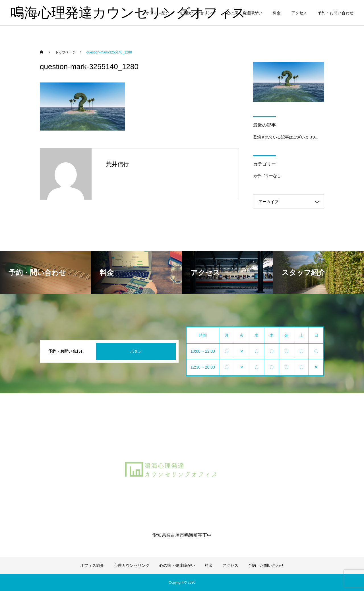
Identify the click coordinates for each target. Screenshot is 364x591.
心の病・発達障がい (244, 13)
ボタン (136, 351)
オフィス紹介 (158, 13)
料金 (277, 13)
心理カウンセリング (198, 13)
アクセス (299, 13)
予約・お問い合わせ (336, 13)
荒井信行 (117, 164)
